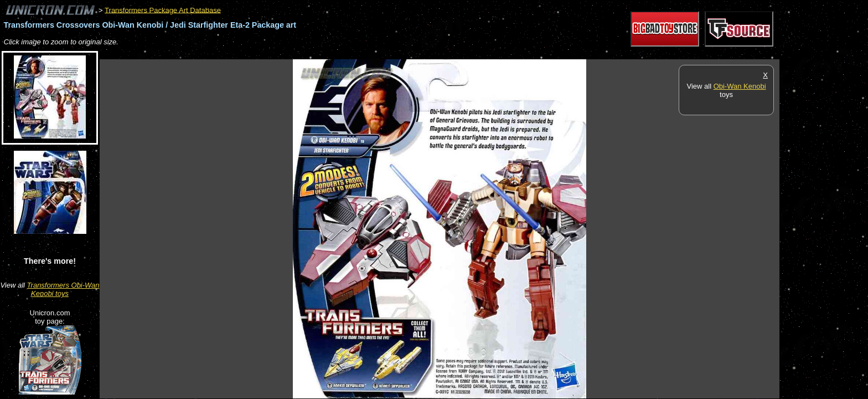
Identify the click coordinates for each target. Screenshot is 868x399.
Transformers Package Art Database (163, 10)
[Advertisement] (301, 53)
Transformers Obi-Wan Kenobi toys (63, 289)
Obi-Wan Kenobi (740, 86)
